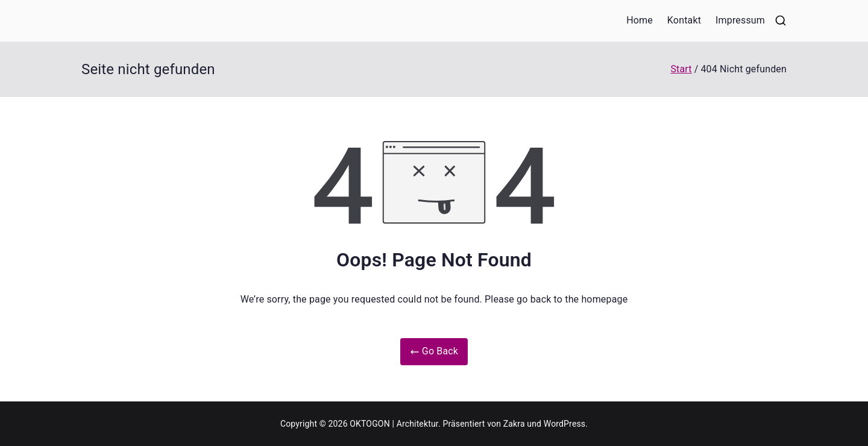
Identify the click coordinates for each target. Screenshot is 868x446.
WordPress (565, 424)
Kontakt (684, 20)
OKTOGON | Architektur (394, 424)
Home (640, 20)
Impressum (740, 20)
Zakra (514, 424)
